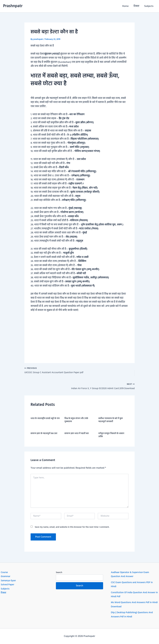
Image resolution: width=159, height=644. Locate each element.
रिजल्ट (136, 6)
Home (125, 6)
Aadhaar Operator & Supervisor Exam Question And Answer (131, 575)
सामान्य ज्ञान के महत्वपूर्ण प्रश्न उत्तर (44, 435)
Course (5, 573)
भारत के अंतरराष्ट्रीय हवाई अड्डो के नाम (45, 420)
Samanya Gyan (9, 581)
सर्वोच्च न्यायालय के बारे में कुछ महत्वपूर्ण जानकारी (111, 421)
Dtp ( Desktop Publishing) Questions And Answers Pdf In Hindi (133, 615)
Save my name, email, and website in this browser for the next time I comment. (72, 528)
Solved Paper (8, 585)
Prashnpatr (13, 6)
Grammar (6, 577)
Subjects (149, 6)
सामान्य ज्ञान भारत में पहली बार (77, 435)
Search (59, 573)
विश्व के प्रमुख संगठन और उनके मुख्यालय (76, 421)
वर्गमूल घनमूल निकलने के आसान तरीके (111, 436)
